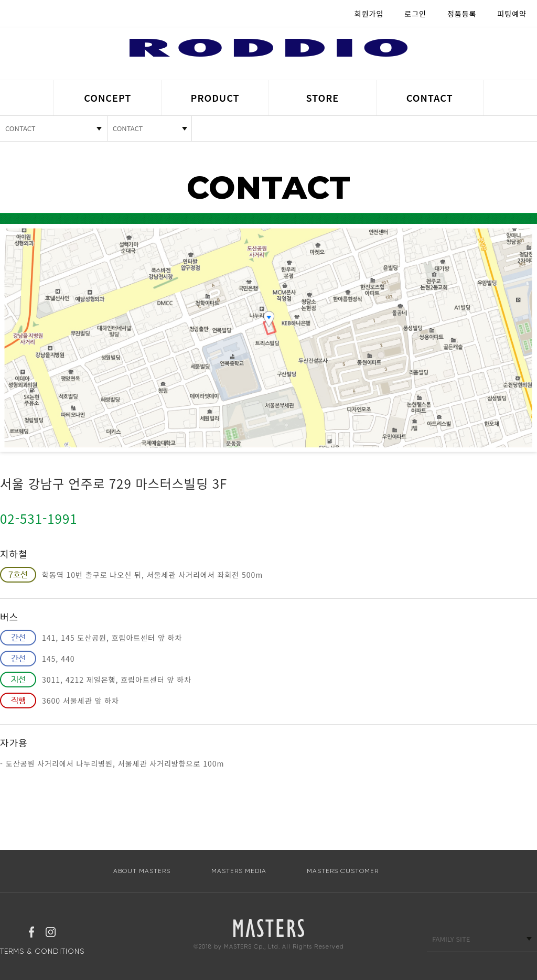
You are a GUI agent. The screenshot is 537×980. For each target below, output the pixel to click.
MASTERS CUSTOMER (343, 871)
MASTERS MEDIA (239, 871)
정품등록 (462, 14)
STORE (322, 98)
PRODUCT (215, 98)
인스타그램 (51, 933)
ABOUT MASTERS (142, 871)
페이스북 (31, 933)
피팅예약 (512, 14)
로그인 (415, 14)
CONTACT (430, 98)
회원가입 (369, 14)
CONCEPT (108, 98)
